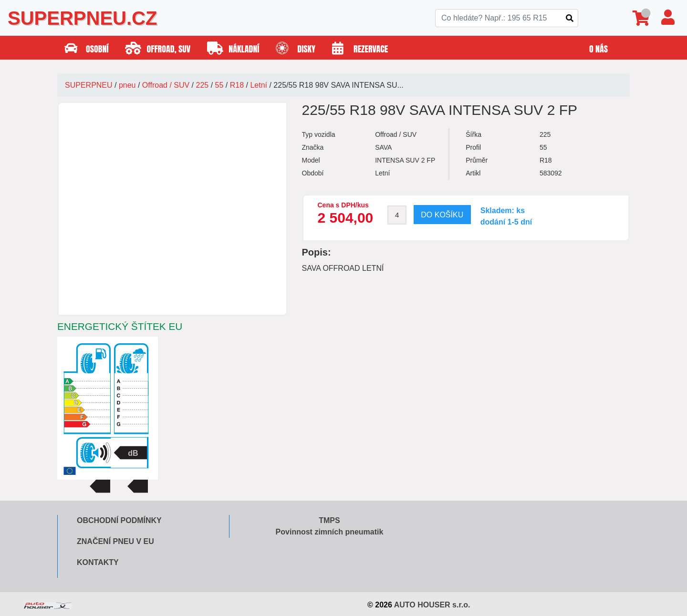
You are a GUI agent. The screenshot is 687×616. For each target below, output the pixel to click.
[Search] (507, 18)
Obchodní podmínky (119, 520)
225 (203, 85)
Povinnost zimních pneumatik (330, 532)
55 (219, 85)
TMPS (329, 520)
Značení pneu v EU (115, 541)
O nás (599, 49)
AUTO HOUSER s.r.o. (432, 605)
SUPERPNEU (89, 85)
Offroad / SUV (166, 85)
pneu (127, 85)
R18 (237, 85)
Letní (259, 85)
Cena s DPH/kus (343, 205)
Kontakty (98, 562)
